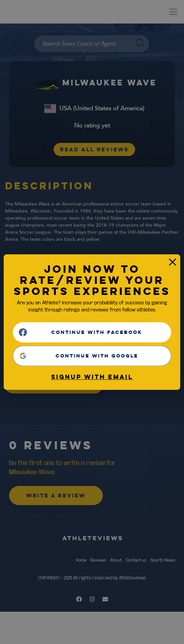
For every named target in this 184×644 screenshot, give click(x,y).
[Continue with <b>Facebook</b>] (92, 332)
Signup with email (92, 377)
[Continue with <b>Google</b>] (92, 356)
